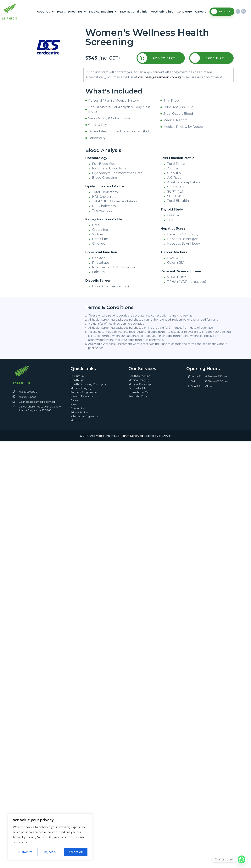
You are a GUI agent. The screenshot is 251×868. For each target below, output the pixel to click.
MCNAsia (165, 436)
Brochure (207, 58)
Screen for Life (138, 388)
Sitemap (76, 420)
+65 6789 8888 (28, 392)
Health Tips (77, 380)
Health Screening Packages (88, 384)
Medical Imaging (103, 12)
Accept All (76, 852)
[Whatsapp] (242, 859)
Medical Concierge (140, 384)
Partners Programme (84, 392)
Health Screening (71, 12)
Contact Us (77, 408)
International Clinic (134, 12)
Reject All (50, 852)
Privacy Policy (79, 412)
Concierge (184, 12)
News (74, 404)
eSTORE (221, 12)
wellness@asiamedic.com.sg (159, 77)
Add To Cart (156, 58)
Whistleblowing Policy (84, 416)
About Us (45, 12)
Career (75, 400)
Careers (201, 12)
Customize (25, 852)
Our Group (77, 376)
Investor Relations (82, 396)
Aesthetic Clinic (162, 12)
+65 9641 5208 (27, 397)
